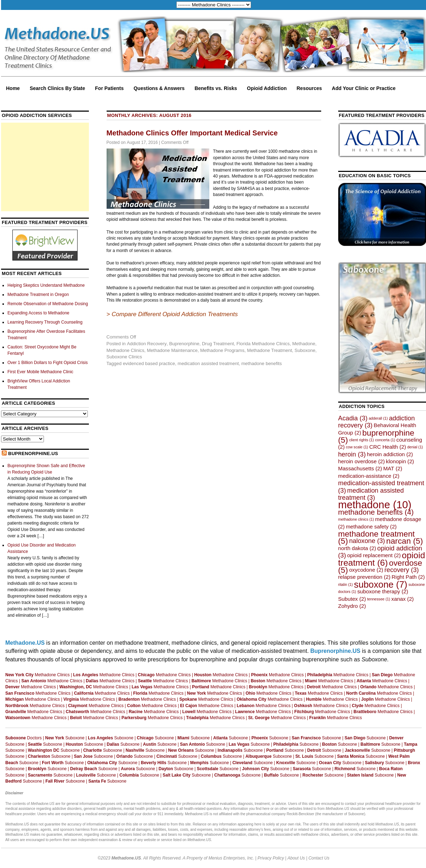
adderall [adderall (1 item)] (378, 418)
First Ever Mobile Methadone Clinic (40, 372)
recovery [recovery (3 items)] (402, 570)
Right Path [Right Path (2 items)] (408, 577)
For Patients (109, 88)
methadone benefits (261, 363)
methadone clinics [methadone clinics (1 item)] (356, 519)
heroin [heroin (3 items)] (352, 454)
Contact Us (319, 858)
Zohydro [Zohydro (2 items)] (352, 606)
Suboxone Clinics (124, 357)
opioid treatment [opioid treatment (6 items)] (382, 559)
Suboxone (305, 350)
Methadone (304, 344)
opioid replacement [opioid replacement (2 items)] (374, 555)
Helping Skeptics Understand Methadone (46, 285)
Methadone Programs (222, 350)
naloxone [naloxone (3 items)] (367, 541)
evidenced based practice (149, 363)
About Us (296, 858)
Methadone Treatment (269, 350)
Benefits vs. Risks (216, 88)
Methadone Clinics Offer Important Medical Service (192, 133)
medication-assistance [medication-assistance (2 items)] (369, 476)
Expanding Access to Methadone (38, 313)
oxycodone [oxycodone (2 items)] (366, 570)
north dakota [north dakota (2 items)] (357, 548)
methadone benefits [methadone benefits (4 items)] (376, 512)
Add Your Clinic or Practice (364, 88)
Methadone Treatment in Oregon (38, 295)
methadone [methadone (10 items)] (375, 505)
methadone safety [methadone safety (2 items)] (371, 527)
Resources (309, 88)
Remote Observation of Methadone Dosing (48, 304)
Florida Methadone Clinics (263, 344)
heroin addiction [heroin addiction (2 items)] (390, 454)
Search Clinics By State (57, 88)
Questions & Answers (159, 88)
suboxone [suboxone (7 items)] (381, 584)
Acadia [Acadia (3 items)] (353, 418)
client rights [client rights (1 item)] (362, 440)
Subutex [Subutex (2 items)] (352, 599)
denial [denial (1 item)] (415, 447)
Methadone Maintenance (172, 350)
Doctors (24, 738)
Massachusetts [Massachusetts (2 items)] (360, 468)
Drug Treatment (218, 344)
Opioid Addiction (267, 88)
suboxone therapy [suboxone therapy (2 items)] (383, 591)
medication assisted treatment (208, 363)
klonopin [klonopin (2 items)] (400, 461)
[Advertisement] (45, 167)
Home (13, 88)
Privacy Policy (271, 858)
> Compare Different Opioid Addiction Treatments (172, 314)
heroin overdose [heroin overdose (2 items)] (362, 461)
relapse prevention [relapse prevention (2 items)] (364, 577)
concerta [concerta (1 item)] (385, 440)
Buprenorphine (184, 344)
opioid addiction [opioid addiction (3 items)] (380, 552)
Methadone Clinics (126, 350)
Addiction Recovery (147, 344)
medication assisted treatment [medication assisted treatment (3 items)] (371, 494)
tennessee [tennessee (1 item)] (379, 599)
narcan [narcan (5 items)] (405, 541)
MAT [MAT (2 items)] (393, 468)
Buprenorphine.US (33, 453)
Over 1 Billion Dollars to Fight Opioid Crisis (48, 363)
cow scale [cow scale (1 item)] (357, 447)
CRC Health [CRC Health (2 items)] (388, 447)
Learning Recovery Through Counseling (45, 322)
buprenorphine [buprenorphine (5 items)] (376, 436)
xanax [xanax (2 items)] (402, 599)
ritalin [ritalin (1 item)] (345, 584)
